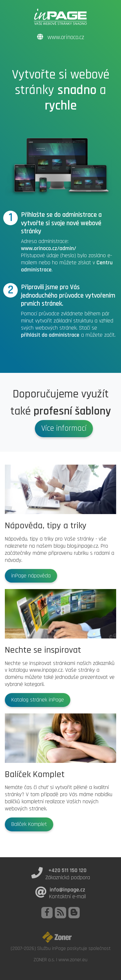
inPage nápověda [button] (31, 576)
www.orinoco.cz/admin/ (49, 248)
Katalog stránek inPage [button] (38, 700)
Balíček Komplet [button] (29, 824)
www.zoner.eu (73, 960)
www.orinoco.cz (61, 37)
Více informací (64, 428)
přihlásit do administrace (50, 335)
